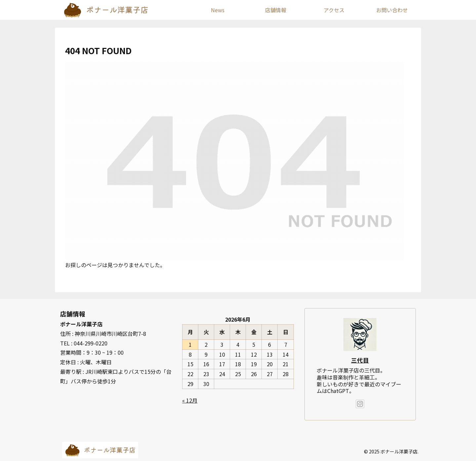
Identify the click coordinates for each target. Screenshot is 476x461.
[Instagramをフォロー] (360, 404)
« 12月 (190, 400)
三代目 (360, 360)
